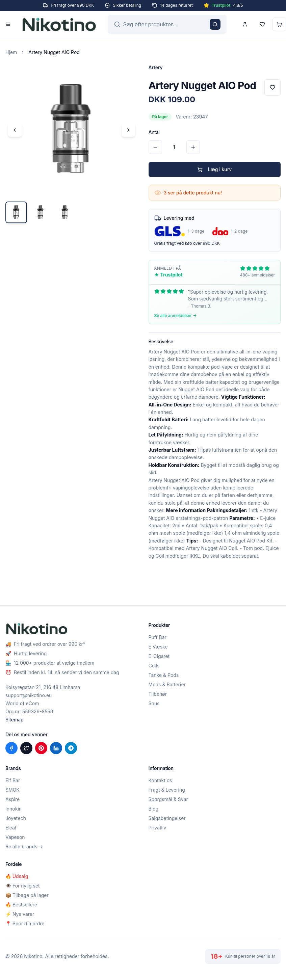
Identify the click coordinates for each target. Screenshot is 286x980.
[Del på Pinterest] (41, 748)
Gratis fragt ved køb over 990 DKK (187, 243)
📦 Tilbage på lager (27, 895)
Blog (154, 809)
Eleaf (11, 828)
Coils (154, 666)
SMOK (12, 790)
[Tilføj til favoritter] (272, 87)
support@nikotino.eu (29, 695)
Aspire (12, 799)
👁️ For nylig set (23, 886)
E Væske (158, 647)
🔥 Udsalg (17, 876)
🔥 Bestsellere (21, 905)
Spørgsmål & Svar (168, 799)
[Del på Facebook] (11, 748)
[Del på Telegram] (71, 748)
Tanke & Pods (164, 675)
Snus (154, 703)
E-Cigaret (159, 656)
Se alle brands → (24, 846)
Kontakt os (160, 780)
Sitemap (15, 720)
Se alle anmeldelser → (176, 315)
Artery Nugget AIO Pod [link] (54, 52)
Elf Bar (13, 780)
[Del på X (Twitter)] (26, 748)
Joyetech (16, 818)
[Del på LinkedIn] (56, 748)
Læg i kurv (214, 169)
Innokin (14, 809)
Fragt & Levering (167, 790)
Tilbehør (158, 694)
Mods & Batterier (167, 684)
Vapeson (15, 837)
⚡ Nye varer (20, 914)
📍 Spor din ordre (25, 923)
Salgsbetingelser (167, 818)
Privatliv (158, 828)
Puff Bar (158, 637)
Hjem (11, 52)
